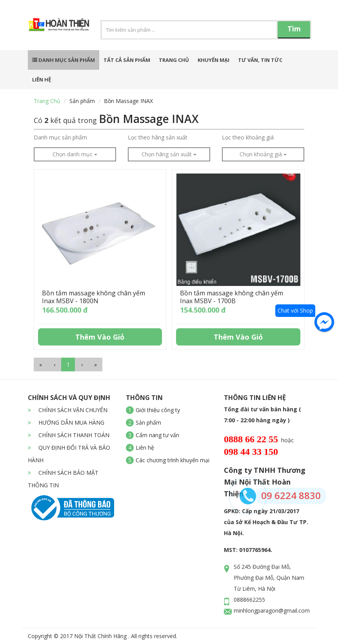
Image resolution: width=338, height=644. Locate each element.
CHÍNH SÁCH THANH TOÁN (69, 435)
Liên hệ (42, 80)
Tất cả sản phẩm (127, 60)
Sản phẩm (82, 101)
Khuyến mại (214, 60)
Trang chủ (174, 60)
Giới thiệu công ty (158, 410)
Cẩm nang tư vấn (157, 435)
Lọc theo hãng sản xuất (158, 137)
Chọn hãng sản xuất (169, 154)
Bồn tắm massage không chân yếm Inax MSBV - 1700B (232, 297)
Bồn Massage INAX (128, 101)
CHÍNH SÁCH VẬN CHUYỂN (68, 410)
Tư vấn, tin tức (260, 60)
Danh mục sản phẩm (64, 60)
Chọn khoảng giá (263, 154)
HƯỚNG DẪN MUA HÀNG (66, 422)
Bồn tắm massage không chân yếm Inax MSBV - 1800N (94, 297)
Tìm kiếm (294, 31)
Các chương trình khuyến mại (173, 460)
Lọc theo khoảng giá (248, 137)
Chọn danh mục (75, 154)
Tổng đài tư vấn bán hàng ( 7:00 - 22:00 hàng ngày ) (263, 415)
